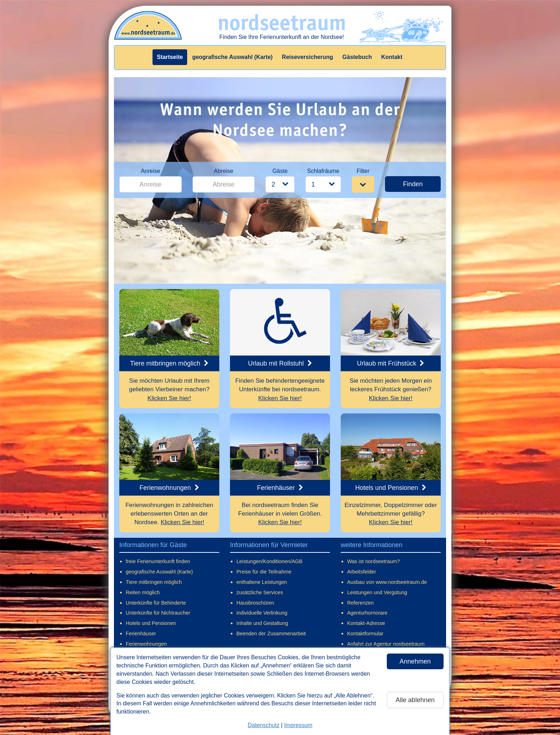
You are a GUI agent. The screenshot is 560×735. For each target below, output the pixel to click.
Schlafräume (323, 171)
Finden (413, 184)
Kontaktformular (365, 634)
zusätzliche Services (260, 592)
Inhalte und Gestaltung (262, 623)
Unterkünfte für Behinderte (156, 603)
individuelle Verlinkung (262, 613)
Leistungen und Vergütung (377, 592)
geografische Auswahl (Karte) (232, 57)
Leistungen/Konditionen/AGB (269, 561)
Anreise (150, 171)
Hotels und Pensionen (151, 623)
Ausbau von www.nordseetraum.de (387, 582)
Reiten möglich (143, 592)
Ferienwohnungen (146, 644)
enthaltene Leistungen (262, 582)
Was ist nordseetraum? (373, 561)
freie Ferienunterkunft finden (158, 561)
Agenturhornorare (367, 613)
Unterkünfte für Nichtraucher (158, 613)
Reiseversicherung (307, 57)
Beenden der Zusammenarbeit (271, 634)
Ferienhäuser (141, 634)
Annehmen (415, 661)
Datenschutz (263, 725)
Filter (363, 171)
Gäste (280, 171)
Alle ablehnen (415, 700)
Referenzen (360, 603)
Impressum (298, 725)
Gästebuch (357, 57)
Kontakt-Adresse (366, 623)
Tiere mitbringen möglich (154, 582)
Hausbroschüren (255, 603)
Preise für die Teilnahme (264, 572)
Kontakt (392, 57)
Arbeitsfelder (362, 572)
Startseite (170, 57)
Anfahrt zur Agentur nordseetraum (386, 644)
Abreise (224, 171)
